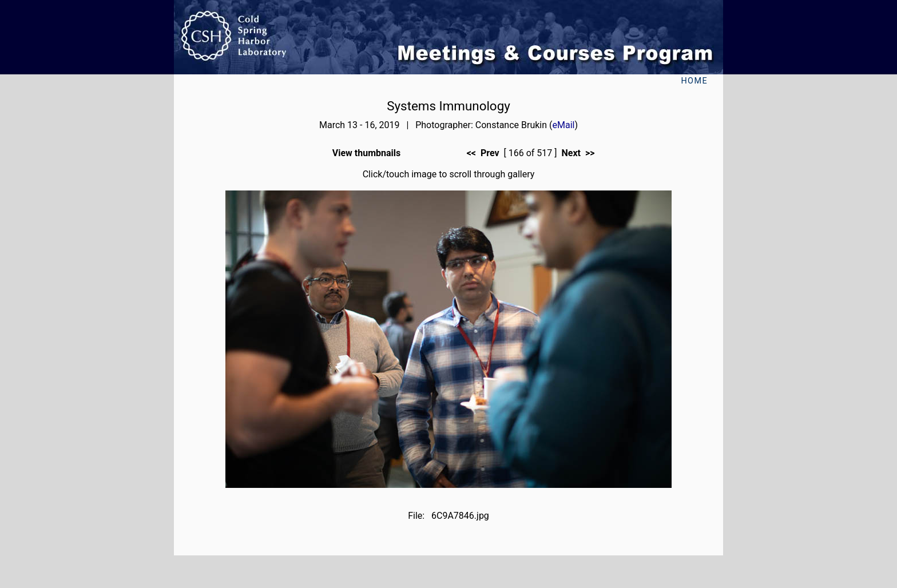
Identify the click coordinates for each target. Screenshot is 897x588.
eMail (564, 125)
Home (694, 81)
